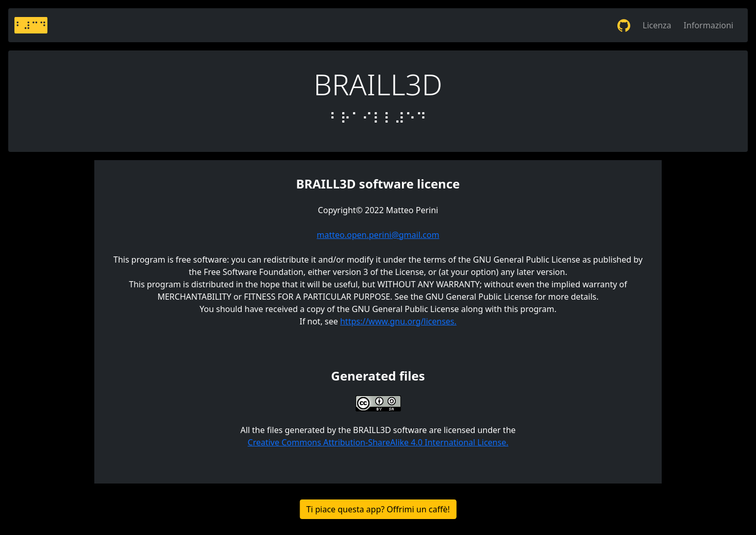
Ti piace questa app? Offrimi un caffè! (378, 509)
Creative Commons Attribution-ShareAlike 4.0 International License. (378, 442)
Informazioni (709, 25)
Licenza (657, 25)
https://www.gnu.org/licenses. (398, 321)
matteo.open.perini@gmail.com (378, 235)
